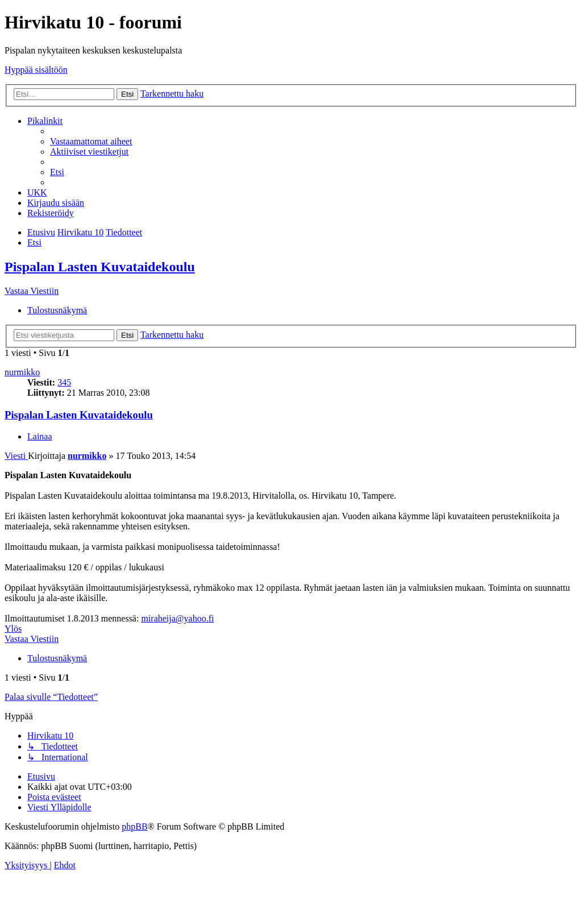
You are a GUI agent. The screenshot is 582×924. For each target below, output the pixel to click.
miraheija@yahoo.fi (177, 618)
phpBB (134, 826)
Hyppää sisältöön (36, 70)
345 (64, 382)
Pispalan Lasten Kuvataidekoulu (100, 267)
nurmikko (22, 372)
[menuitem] (91, 141)
